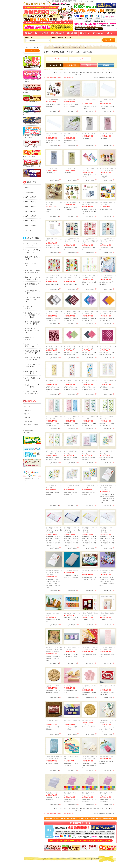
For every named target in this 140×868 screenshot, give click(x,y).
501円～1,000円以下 (31, 226)
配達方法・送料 (28, 421)
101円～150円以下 (30, 197)
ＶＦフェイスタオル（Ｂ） (53, 168)
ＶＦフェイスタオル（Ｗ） (89, 134)
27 (81, 74)
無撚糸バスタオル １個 (107, 757)
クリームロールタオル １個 (72, 203)
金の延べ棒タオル (69, 686)
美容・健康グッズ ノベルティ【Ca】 (33, 372)
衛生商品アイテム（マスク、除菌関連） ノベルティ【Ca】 (33, 315)
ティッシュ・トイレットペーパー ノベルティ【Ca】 (33, 331)
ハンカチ (80, 59)
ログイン (32, 51)
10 (70, 72)
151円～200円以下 (30, 202)
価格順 (89, 65)
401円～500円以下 (30, 221)
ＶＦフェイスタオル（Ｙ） (71, 168)
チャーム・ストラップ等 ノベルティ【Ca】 (32, 393)
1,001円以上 (28, 230)
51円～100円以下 (30, 192)
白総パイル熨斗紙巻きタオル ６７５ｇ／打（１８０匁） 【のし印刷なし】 (109, 487)
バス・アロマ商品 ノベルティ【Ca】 (33, 366)
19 (91, 72)
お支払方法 (27, 418)
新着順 (106, 65)
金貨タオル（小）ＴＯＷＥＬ (54, 686)
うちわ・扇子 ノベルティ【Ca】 (33, 307)
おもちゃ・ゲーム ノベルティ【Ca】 (33, 386)
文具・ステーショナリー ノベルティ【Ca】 (32, 278)
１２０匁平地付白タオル (71, 571)
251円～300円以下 (30, 211)
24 (103, 72)
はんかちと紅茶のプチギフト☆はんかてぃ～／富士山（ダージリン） (72, 241)
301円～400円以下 (30, 216)
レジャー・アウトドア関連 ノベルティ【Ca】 (33, 345)
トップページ (27, 407)
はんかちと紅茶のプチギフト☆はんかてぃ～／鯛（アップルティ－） (54, 277)
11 (72, 72)
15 (82, 72)
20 (93, 72)
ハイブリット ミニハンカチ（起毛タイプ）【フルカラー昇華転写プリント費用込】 (54, 650)
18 (89, 72)
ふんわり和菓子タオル (52, 100)
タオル (57, 59)
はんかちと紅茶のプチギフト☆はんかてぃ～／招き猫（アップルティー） (90, 241)
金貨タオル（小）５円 (88, 720)
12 (75, 72)
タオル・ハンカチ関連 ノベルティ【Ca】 (32, 359)
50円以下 (27, 188)
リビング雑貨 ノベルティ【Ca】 (33, 292)
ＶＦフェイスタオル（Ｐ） (107, 134)
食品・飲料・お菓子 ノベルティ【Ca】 (33, 258)
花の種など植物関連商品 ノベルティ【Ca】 (32, 352)
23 (100, 72)
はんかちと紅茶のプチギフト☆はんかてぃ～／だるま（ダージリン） (72, 277)
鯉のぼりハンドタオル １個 (72, 613)
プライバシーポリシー (30, 414)
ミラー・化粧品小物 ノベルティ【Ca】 (33, 379)
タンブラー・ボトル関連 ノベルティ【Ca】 (32, 271)
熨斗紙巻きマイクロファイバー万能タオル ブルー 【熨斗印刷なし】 (72, 530)
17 (86, 72)
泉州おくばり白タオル (52, 793)
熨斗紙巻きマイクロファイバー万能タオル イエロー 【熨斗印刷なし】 (90, 530)
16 (84, 72)
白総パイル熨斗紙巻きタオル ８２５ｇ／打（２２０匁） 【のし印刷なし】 (55, 573)
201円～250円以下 (30, 207)
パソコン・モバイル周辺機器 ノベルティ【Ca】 (32, 300)
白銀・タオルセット (70, 100)
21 (96, 72)
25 (76, 74)
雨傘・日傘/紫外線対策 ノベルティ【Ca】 (33, 323)
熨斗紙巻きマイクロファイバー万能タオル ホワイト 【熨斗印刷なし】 (108, 530)
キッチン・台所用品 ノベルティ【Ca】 (33, 251)
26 (78, 74)
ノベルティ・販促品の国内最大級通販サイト (61, 859)
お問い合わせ (27, 410)
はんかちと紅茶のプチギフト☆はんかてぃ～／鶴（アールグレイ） (108, 241)
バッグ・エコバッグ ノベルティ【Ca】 (33, 244)
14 (79, 72)
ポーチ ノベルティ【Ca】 (31, 265)
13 (77, 72)
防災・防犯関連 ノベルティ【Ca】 (33, 285)
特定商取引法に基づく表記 (31, 425)
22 (98, 72)
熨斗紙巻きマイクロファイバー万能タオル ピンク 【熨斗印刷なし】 (54, 530)
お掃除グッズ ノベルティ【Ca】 (33, 338)
